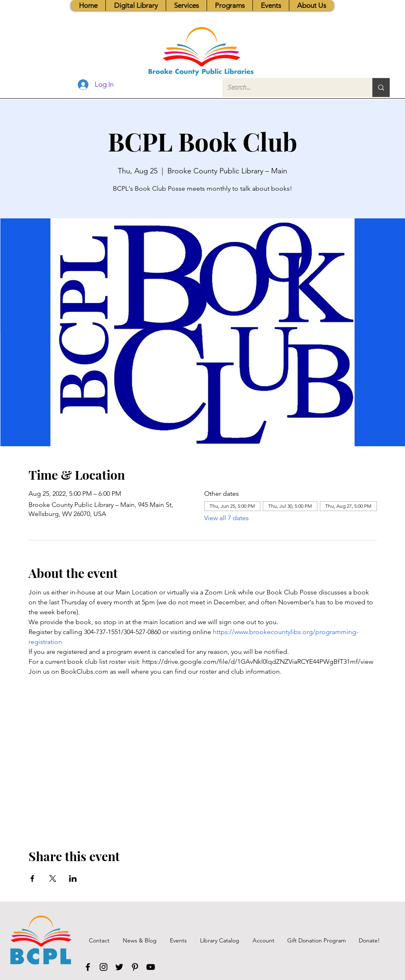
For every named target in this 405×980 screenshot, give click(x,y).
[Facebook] (88, 967)
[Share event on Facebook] (32, 878)
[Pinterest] (135, 967)
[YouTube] (151, 967)
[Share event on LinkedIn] (73, 878)
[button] (186, 5)
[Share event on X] (53, 878)
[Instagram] (104, 967)
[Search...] (291, 88)
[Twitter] (119, 967)
